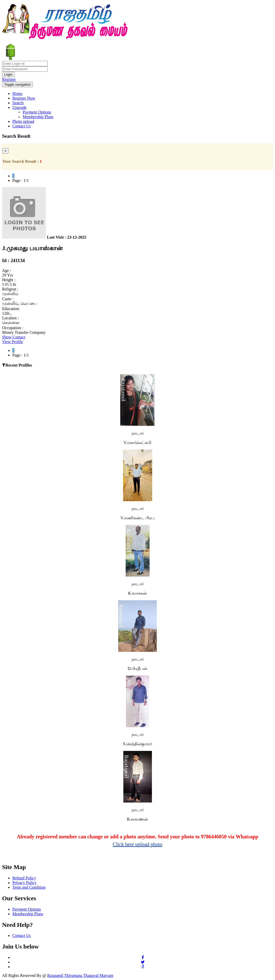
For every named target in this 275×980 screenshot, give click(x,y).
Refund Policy (24, 878)
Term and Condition (29, 887)
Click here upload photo (138, 844)
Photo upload (23, 121)
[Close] (5, 151)
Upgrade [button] (19, 107)
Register (9, 79)
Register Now (24, 98)
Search (18, 103)
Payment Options (37, 112)
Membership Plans (38, 117)
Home (17, 94)
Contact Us (22, 126)
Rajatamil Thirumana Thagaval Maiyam (80, 975)
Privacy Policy (24, 883)
